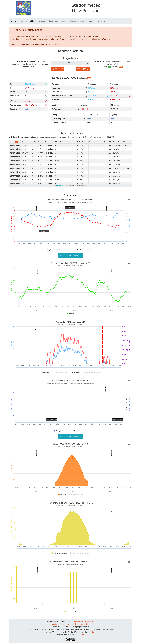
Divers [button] (64, 21)
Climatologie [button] (53, 21)
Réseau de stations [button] (78, 21)
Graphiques (41, 21)
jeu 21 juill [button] (58, 69)
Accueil (15, 21)
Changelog (80, 635)
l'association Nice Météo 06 (83, 622)
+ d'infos (93, 632)
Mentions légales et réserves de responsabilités (70, 624)
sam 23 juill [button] (83, 69)
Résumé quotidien (28, 21)
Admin (102, 21)
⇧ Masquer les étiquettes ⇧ (71, 255)
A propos (92, 21)
